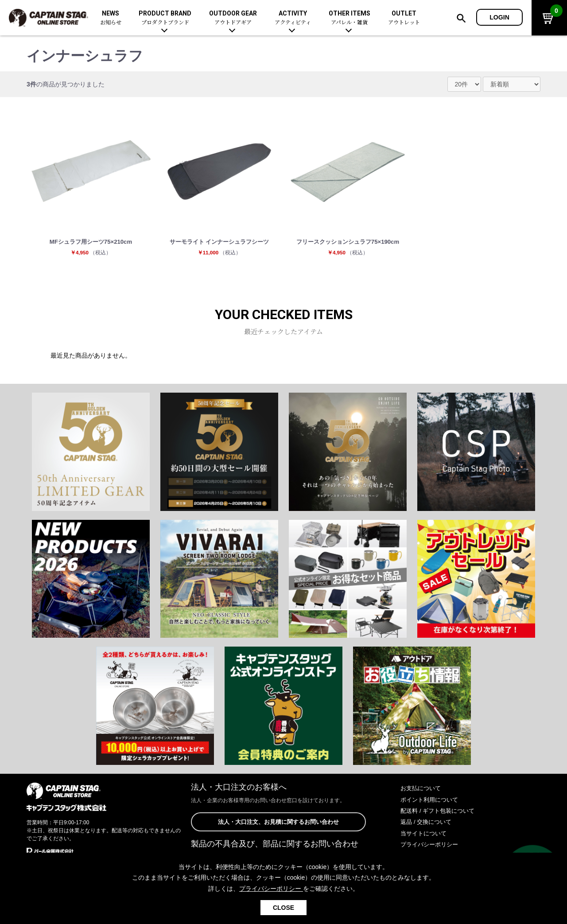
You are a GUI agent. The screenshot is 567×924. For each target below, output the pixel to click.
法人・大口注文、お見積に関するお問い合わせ (278, 824)
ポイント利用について (431, 801)
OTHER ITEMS (350, 18)
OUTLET (404, 18)
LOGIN (499, 17)
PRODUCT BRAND (165, 18)
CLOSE (283, 908)
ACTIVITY (293, 18)
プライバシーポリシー (431, 846)
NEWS (111, 18)
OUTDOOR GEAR (233, 18)
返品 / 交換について (428, 823)
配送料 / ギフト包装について (440, 812)
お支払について (422, 790)
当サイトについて (425, 834)
